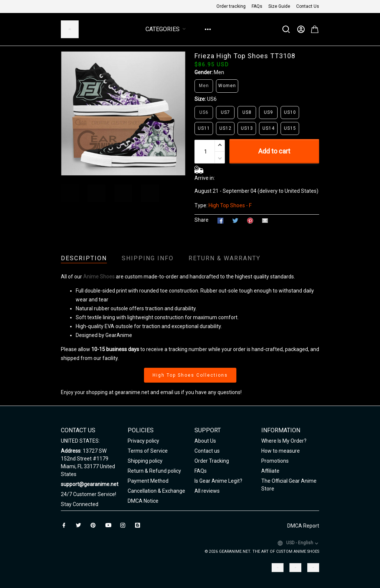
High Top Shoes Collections (190, 375)
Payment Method (148, 481)
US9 (268, 112)
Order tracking (231, 6)
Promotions (275, 461)
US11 (204, 128)
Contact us (207, 451)
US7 (225, 112)
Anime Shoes (99, 277)
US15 (290, 128)
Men (219, 72)
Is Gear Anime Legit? (218, 481)
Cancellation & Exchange (156, 491)
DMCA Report (303, 526)
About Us (205, 441)
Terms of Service (148, 451)
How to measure (281, 451)
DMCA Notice (143, 501)
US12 (225, 128)
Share (202, 220)
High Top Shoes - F (230, 205)
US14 (268, 128)
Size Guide (279, 6)
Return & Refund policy (154, 471)
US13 (247, 128)
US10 (290, 112)
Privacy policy (143, 441)
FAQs (257, 6)
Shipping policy (145, 461)
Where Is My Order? (284, 441)
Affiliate (270, 471)
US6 (212, 99)
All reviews (207, 491)
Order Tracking (212, 461)
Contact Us (308, 6)
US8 (247, 112)
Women (227, 86)
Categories (167, 29)
